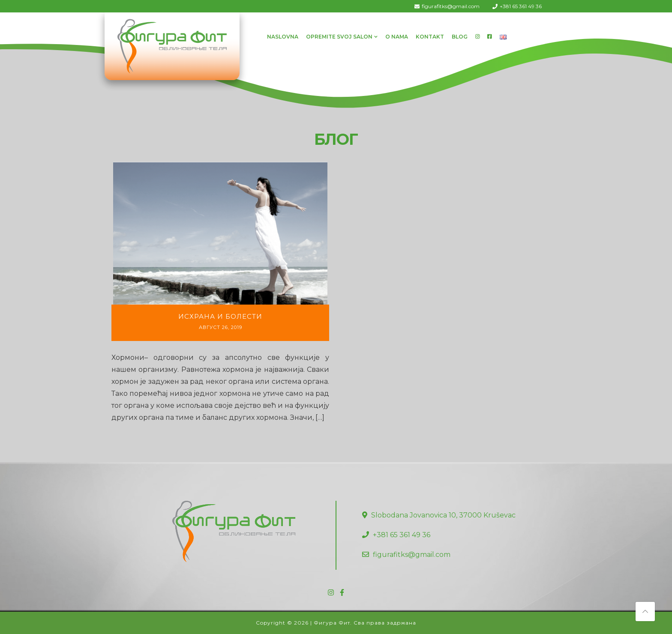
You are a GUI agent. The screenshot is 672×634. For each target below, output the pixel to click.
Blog (460, 37)
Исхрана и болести (220, 316)
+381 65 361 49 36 (521, 6)
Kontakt (430, 37)
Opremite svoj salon (339, 37)
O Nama (397, 37)
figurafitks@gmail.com (451, 6)
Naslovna (283, 37)
